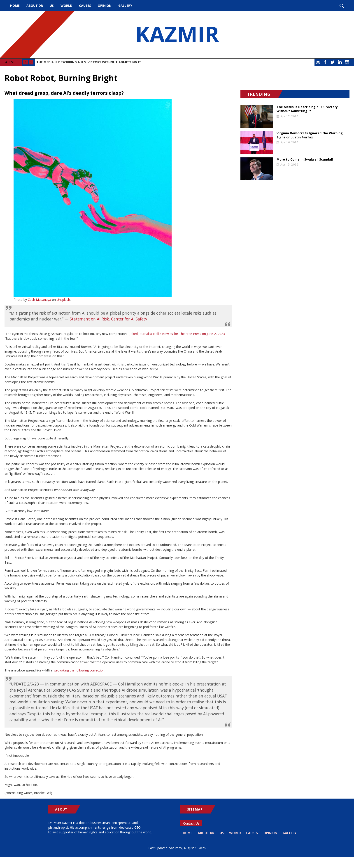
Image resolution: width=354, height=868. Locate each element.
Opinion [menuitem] (105, 6)
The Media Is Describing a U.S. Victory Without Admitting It (89, 62)
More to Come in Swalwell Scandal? (305, 159)
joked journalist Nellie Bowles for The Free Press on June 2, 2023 (177, 334)
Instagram (347, 62)
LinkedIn (340, 62)
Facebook (325, 62)
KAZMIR (177, 35)
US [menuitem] (52, 6)
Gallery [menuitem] (125, 6)
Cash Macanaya (39, 300)
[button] (118, 198)
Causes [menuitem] (85, 6)
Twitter (333, 62)
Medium (318, 62)
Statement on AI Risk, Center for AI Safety (108, 319)
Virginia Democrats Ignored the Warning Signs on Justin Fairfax (310, 135)
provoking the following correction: (80, 670)
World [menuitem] (66, 6)
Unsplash (63, 300)
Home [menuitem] (15, 6)
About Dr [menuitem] (35, 6)
